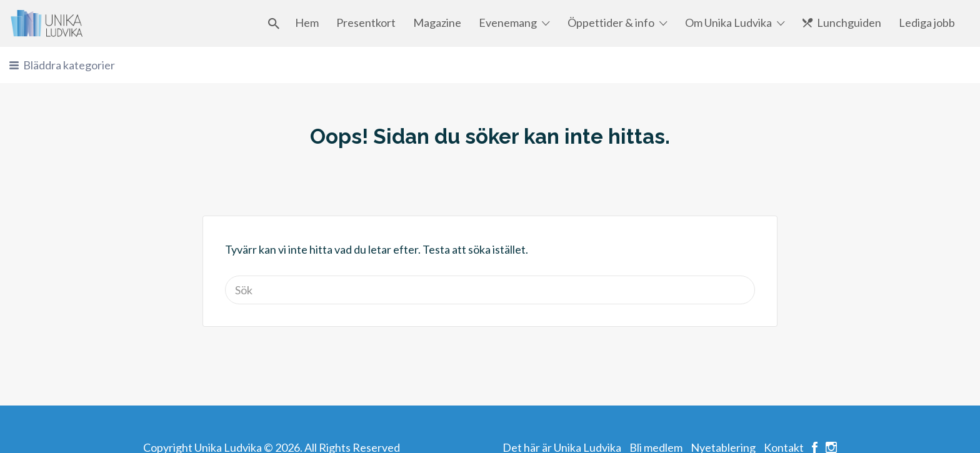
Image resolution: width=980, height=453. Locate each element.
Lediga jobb (927, 22)
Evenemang (508, 22)
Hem (307, 22)
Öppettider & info (611, 22)
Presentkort (366, 22)
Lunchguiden (849, 22)
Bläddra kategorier (69, 65)
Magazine (437, 22)
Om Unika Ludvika (728, 22)
